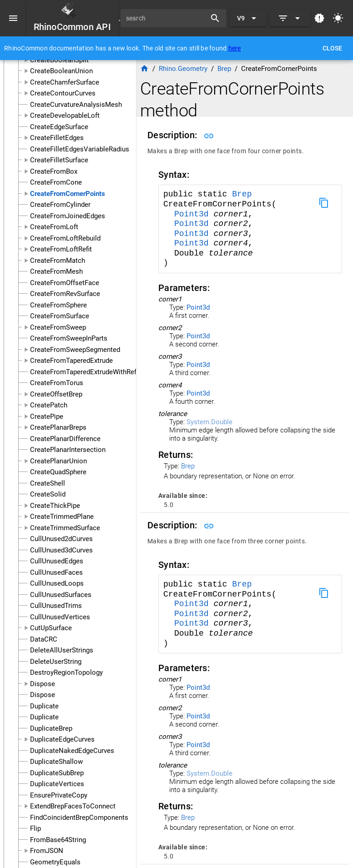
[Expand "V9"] (248, 18)
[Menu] (13, 18)
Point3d (194, 214)
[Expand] (290, 18)
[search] (166, 18)
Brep (242, 194)
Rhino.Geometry (183, 69)
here (235, 48)
